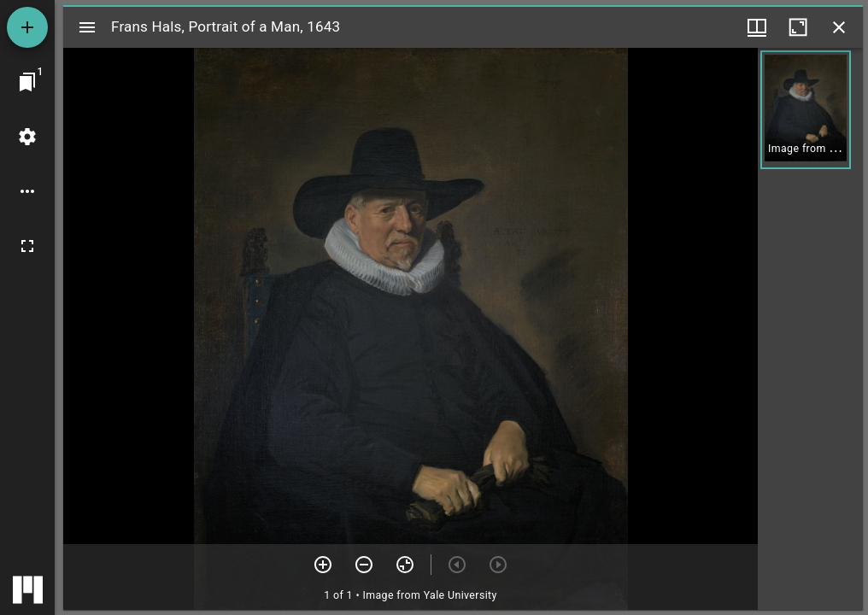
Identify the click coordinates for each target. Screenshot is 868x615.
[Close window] (839, 27)
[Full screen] (27, 246)
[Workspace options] (27, 191)
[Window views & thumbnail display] (757, 27)
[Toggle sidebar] (87, 27)
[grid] (810, 329)
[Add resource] (27, 27)
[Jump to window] (27, 82)
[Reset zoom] (405, 565)
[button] (806, 110)
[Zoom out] (364, 565)
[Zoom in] (323, 565)
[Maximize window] (798, 27)
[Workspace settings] (27, 137)
